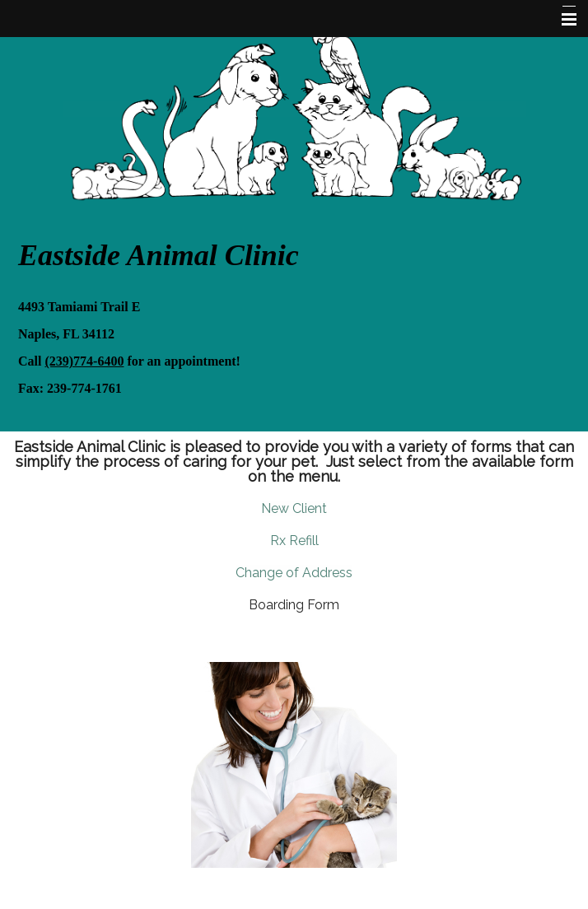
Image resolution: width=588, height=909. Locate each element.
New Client (294, 508)
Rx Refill (294, 541)
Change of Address (294, 573)
